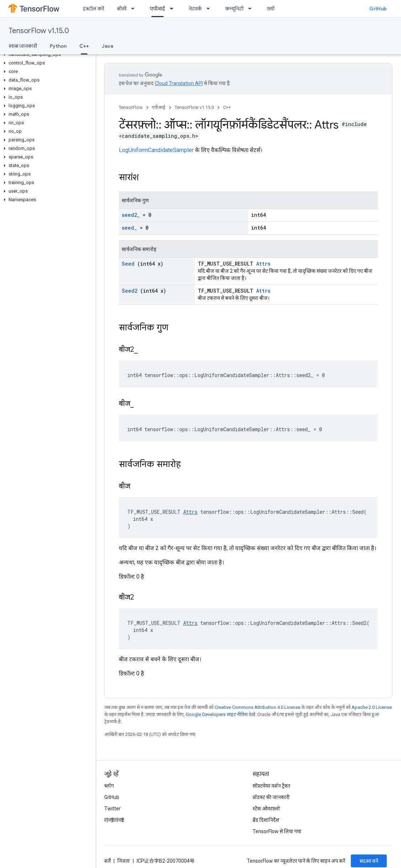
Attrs (263, 264)
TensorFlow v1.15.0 (39, 31)
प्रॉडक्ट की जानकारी (271, 797)
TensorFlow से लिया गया (277, 831)
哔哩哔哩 (114, 820)
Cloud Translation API (179, 83)
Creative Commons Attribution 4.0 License (257, 707)
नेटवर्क (195, 9)
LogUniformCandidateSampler (156, 150)
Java (107, 46)
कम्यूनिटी (234, 9)
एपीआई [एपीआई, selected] (157, 9)
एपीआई (159, 107)
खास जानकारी (23, 46)
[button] (46, 54)
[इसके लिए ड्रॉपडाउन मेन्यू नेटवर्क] (210, 9)
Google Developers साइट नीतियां (217, 714)
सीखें (122, 9)
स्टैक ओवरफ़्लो (266, 809)
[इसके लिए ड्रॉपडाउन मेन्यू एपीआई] (174, 9)
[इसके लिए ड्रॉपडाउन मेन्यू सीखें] (135, 9)
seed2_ (131, 215)
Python (58, 46)
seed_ (129, 228)
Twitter (112, 809)
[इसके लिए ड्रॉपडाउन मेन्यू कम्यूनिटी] (252, 9)
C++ (227, 107)
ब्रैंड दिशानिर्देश (266, 820)
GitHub (378, 9)
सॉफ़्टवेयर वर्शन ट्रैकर (271, 786)
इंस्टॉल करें (93, 9)
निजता (124, 861)
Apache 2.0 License (372, 707)
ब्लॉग (109, 786)
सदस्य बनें (369, 861)
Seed (128, 264)
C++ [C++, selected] (84, 46)
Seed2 (130, 291)
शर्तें (107, 861)
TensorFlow (131, 107)
